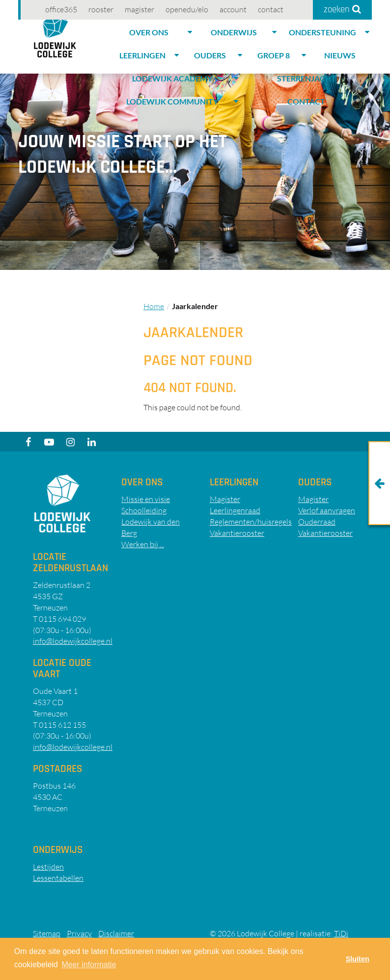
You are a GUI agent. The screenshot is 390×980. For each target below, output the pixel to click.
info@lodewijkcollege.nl (73, 641)
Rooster (101, 9)
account (233, 9)
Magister (139, 9)
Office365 (61, 9)
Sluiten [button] (358, 959)
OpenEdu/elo (187, 9)
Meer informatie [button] (89, 965)
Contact (271, 9)
